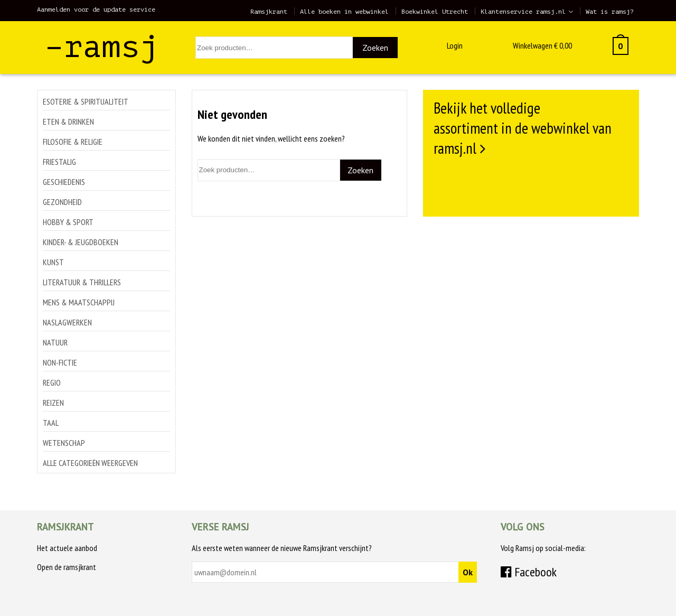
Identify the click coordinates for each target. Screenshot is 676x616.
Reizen (53, 403)
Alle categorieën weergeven (90, 463)
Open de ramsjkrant (67, 567)
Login (455, 45)
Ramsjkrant (269, 12)
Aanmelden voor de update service (96, 10)
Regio (52, 382)
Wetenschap (64, 443)
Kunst (53, 262)
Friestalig (59, 162)
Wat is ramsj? (610, 12)
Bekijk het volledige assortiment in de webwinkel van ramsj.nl (523, 128)
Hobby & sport (68, 222)
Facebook (529, 572)
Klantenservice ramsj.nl (523, 12)
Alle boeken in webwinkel (344, 12)
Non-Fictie (60, 362)
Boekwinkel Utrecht (435, 12)
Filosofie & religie (73, 142)
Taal (51, 423)
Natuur (55, 342)
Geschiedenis (64, 182)
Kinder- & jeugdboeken (81, 242)
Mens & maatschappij (79, 302)
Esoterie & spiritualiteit (86, 101)
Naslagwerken (67, 322)
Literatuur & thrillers (82, 282)
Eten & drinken (68, 122)
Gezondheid (62, 202)
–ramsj (102, 47)
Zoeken (375, 48)
